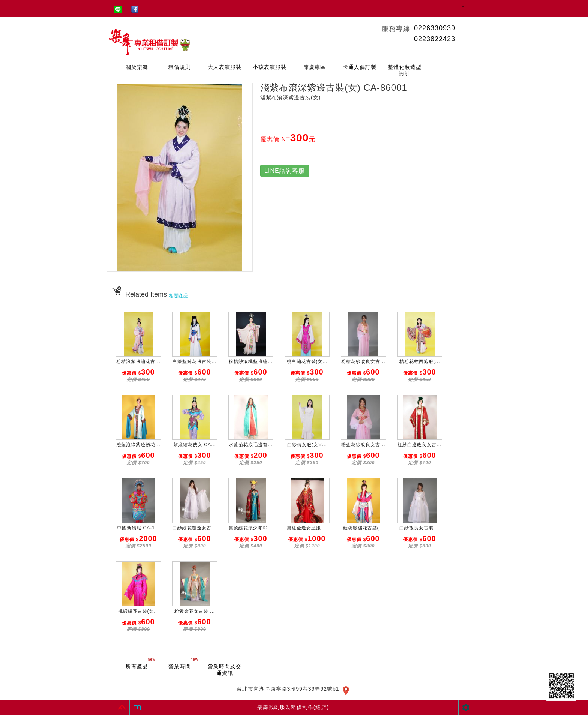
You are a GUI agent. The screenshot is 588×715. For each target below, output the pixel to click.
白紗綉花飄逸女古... (194, 528)
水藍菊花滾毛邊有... (251, 445)
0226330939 (435, 28)
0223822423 (435, 39)
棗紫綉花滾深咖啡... (251, 528)
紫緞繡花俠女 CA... (195, 445)
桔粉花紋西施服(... (420, 361)
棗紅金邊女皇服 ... (307, 528)
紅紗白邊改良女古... (419, 445)
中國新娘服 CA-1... (138, 528)
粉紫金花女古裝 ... (195, 611)
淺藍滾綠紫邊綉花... (138, 445)
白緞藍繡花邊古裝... (194, 361)
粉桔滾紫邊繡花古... (138, 361)
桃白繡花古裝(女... (307, 361)
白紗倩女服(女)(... (307, 445)
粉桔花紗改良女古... (363, 361)
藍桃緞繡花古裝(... (364, 528)
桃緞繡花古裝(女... (139, 611)
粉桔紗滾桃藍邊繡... (251, 361)
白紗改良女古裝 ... (420, 528)
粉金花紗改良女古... (363, 445)
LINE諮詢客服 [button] (285, 171)
